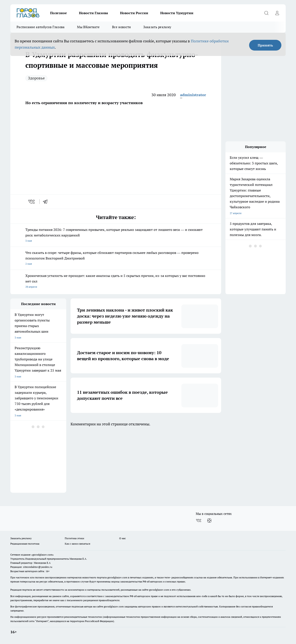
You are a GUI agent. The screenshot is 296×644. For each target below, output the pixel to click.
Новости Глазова (93, 13)
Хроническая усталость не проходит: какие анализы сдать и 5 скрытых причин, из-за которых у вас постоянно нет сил (116, 282)
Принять (265, 45)
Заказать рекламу (157, 27)
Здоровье (36, 78)
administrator (193, 95)
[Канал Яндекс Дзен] (209, 521)
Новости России (134, 13)
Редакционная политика (25, 544)
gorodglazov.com (117, 577)
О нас (123, 538)
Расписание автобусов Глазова (41, 27)
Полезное (59, 13)
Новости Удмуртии (177, 13)
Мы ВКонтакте (88, 27)
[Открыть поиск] (266, 13)
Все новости (121, 27)
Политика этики (74, 538)
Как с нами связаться (77, 544)
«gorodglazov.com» (42, 555)
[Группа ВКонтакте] (199, 521)
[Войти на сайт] (277, 13)
